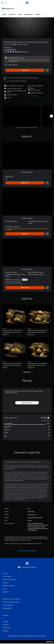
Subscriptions (29, 14)
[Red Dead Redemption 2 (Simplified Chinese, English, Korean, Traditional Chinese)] (22, 116)
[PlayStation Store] (9, 8)
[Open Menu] (2, 3)
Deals (20, 14)
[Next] (51, 116)
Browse (38, 14)
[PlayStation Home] (27, 3)
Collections (12, 14)
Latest (4, 14)
